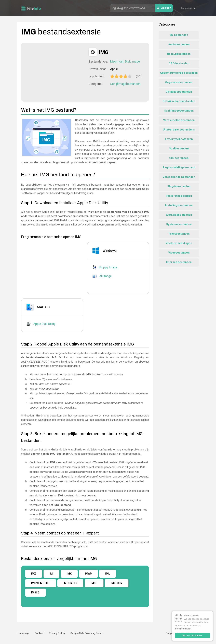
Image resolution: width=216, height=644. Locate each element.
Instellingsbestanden (179, 205)
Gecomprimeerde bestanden (179, 73)
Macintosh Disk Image (125, 61)
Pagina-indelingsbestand (179, 167)
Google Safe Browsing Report (87, 633)
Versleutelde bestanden (179, 120)
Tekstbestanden (179, 234)
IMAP (88, 574)
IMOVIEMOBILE (41, 583)
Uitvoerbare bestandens (179, 130)
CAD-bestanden (179, 63)
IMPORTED (70, 583)
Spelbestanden (179, 148)
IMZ (34, 574)
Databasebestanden (179, 92)
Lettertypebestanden (179, 139)
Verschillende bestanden (179, 177)
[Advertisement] (55, 72)
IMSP (94, 583)
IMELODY (117, 583)
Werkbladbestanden (179, 215)
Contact (39, 633)
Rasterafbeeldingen (179, 196)
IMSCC (35, 593)
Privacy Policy (57, 633)
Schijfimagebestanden (125, 84)
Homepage (23, 633)
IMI (51, 574)
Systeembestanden (179, 224)
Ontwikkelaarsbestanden (179, 101)
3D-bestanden (179, 35)
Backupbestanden (179, 54)
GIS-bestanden (179, 158)
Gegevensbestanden (179, 82)
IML (108, 574)
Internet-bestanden (179, 262)
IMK (69, 574)
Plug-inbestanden (179, 186)
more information (183, 629)
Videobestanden (179, 253)
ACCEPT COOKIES (192, 635)
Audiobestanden (179, 44)
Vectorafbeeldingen (179, 243)
